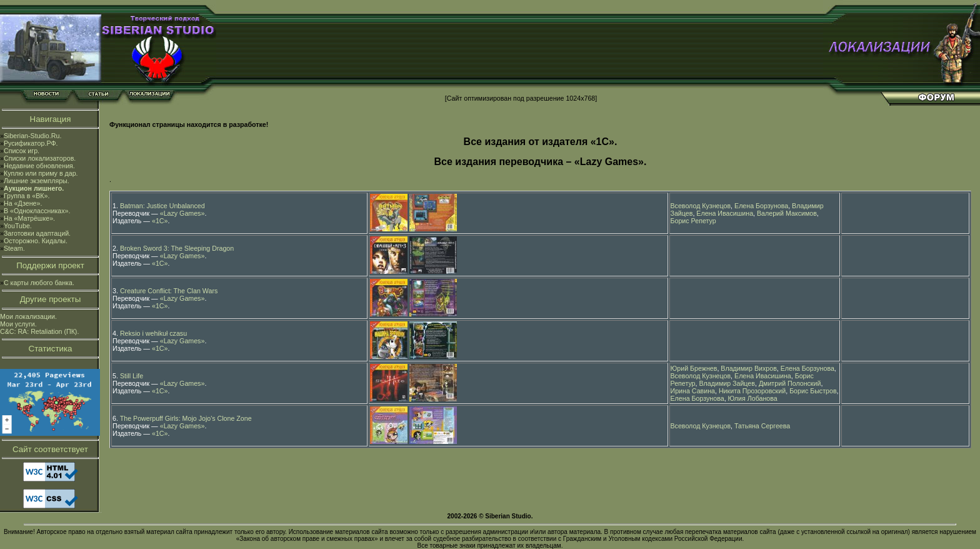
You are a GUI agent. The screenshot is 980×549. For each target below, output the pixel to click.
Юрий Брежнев (694, 368)
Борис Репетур (693, 221)
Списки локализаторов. (40, 158)
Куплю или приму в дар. (41, 173)
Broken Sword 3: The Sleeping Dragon (177, 248)
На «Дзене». (23, 203)
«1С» (160, 221)
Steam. (14, 248)
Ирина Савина (693, 391)
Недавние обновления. (39, 166)
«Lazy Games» (182, 213)
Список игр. (22, 151)
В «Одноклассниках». (37, 211)
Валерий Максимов (787, 213)
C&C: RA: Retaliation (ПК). (39, 331)
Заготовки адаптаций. (37, 233)
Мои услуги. (18, 324)
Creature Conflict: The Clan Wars (169, 291)
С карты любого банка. (39, 283)
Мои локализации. (28, 316)
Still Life (132, 376)
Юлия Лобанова (753, 398)
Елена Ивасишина (725, 213)
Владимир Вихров (749, 368)
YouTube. (18, 226)
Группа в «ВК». (27, 196)
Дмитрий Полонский (790, 383)
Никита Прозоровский (752, 391)
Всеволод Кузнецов (701, 206)
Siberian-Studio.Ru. (32, 136)
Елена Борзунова (761, 206)
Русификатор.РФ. (31, 143)
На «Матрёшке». (29, 218)
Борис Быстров (813, 391)
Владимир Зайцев (727, 383)
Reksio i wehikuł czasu (153, 333)
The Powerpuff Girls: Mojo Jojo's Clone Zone (186, 418)
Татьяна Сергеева (762, 426)
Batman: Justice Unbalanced (162, 206)
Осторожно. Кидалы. (36, 241)
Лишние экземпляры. (37, 181)
